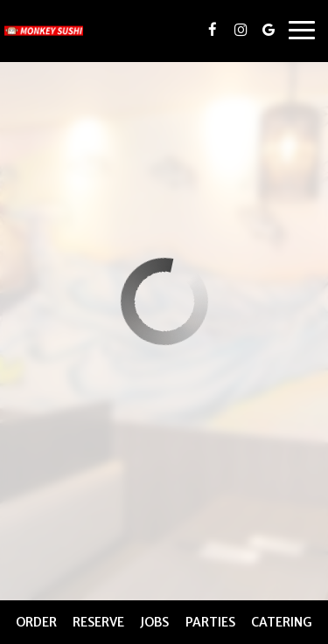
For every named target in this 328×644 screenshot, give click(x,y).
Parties (210, 622)
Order (36, 622)
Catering (282, 622)
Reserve (98, 622)
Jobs (154, 622)
